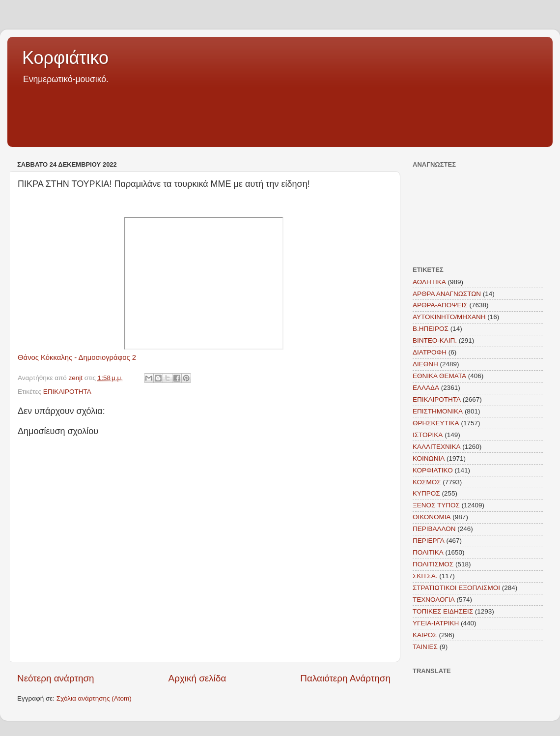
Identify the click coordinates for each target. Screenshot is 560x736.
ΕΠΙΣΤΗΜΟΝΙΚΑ (438, 411)
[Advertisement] (280, 113)
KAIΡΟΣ (425, 635)
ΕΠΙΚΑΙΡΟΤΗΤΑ (67, 392)
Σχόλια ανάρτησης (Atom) (94, 698)
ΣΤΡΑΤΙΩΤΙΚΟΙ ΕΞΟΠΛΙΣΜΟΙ (456, 588)
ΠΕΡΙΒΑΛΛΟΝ (434, 529)
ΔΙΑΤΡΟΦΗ (430, 352)
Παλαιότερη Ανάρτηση (345, 678)
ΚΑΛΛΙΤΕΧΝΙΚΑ (437, 447)
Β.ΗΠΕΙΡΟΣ (431, 329)
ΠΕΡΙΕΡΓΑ (429, 541)
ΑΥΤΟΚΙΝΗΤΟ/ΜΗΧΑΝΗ (449, 317)
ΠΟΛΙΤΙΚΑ (428, 552)
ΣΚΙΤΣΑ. (425, 576)
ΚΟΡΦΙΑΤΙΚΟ (433, 470)
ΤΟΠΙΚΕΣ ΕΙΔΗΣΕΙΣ (443, 611)
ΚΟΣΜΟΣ (427, 482)
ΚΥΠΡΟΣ (426, 493)
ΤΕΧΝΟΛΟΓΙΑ (434, 600)
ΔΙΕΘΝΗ (425, 364)
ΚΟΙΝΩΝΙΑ (429, 458)
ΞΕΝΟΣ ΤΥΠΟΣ (436, 505)
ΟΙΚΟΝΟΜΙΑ (432, 517)
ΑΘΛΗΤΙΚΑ (429, 282)
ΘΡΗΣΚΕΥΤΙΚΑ (436, 423)
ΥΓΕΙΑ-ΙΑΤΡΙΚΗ (436, 623)
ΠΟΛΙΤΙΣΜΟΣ (433, 564)
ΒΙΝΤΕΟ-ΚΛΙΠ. (435, 340)
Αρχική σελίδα (197, 678)
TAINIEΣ (425, 647)
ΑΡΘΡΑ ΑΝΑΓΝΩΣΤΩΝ (447, 294)
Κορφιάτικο (65, 58)
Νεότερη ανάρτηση (56, 678)
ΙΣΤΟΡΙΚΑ (428, 435)
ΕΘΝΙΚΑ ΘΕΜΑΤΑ (439, 376)
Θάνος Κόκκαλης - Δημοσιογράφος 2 (77, 357)
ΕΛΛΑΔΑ (426, 388)
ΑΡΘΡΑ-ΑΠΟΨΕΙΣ (440, 305)
